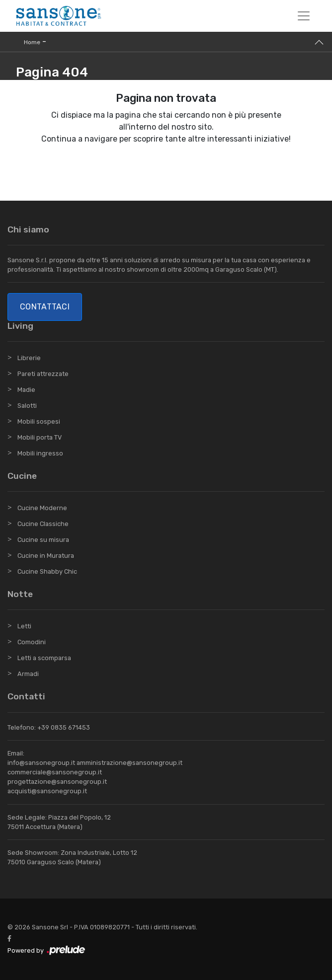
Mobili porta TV (40, 437)
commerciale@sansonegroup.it (55, 772)
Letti (24, 626)
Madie (26, 390)
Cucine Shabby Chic (47, 571)
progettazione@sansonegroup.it (57, 782)
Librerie (29, 358)
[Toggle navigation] (304, 16)
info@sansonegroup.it (41, 763)
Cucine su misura (43, 540)
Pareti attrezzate (43, 374)
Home (32, 42)
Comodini (32, 642)
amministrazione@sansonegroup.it (129, 763)
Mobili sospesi (39, 421)
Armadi (28, 674)
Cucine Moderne (42, 508)
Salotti (27, 406)
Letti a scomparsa (44, 658)
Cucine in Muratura (46, 556)
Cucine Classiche (43, 524)
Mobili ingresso (40, 453)
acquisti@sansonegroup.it (47, 791)
